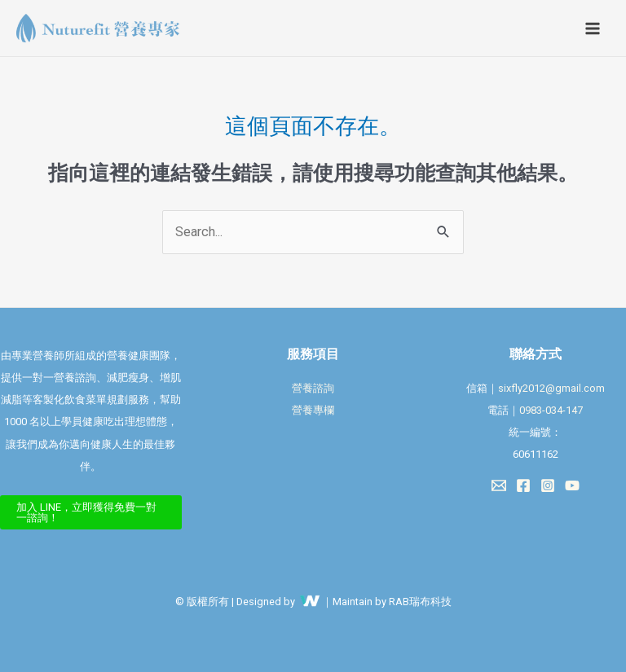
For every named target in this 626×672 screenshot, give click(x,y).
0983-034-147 (551, 410)
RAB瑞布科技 (420, 602)
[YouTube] (572, 485)
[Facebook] (523, 485)
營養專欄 (313, 410)
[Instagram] (548, 485)
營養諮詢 (313, 388)
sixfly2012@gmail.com (551, 388)
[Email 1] (499, 485)
